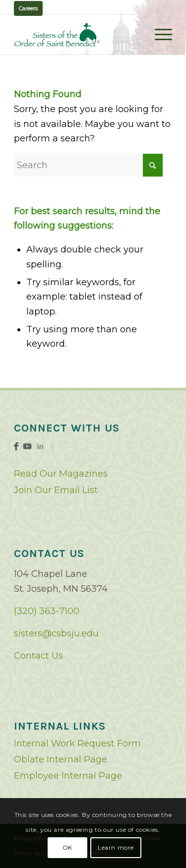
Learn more (116, 847)
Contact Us (38, 656)
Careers (28, 8)
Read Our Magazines (61, 474)
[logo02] (77, 35)
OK (67, 847)
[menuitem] (158, 35)
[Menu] (158, 35)
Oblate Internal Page (61, 759)
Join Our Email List (56, 490)
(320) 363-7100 (47, 611)
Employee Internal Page (68, 776)
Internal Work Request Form (77, 744)
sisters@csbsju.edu (56, 633)
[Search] (88, 165)
